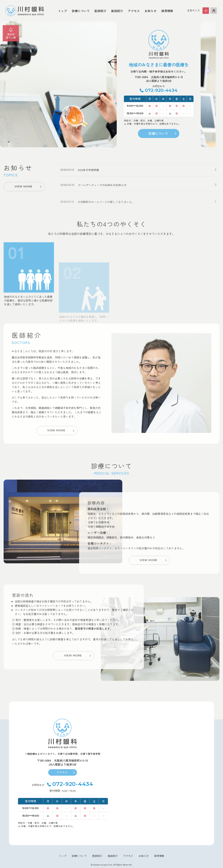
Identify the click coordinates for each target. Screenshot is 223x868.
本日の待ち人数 (11, 36)
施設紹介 (117, 11)
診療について (81, 11)
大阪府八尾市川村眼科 (25, 11)
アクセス (134, 11)
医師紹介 (100, 11)
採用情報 (167, 11)
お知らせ (151, 11)
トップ (62, 11)
